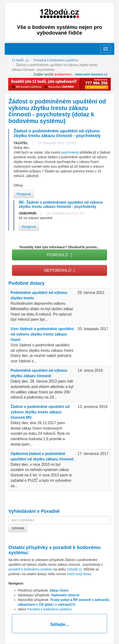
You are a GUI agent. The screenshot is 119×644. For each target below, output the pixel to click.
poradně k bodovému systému (31, 569)
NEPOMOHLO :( (59, 270)
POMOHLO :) (59, 255)
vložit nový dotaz (79, 574)
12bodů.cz (74, 569)
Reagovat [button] (24, 194)
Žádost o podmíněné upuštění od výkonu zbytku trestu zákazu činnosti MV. (40, 412)
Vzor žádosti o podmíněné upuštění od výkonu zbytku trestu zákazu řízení (42, 334)
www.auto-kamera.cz (91, 74)
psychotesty (70, 152)
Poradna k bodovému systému (49, 609)
